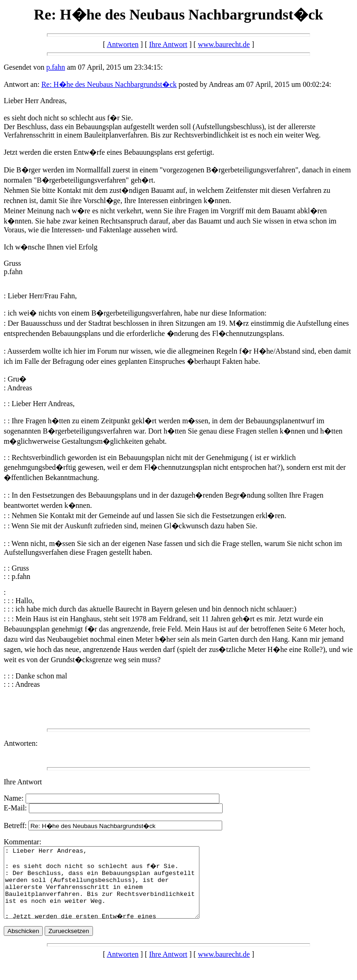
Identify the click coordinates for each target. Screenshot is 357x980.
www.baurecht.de (224, 44)
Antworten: (21, 743)
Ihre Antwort (168, 44)
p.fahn (56, 67)
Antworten (123, 44)
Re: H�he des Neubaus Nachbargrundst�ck (109, 84)
